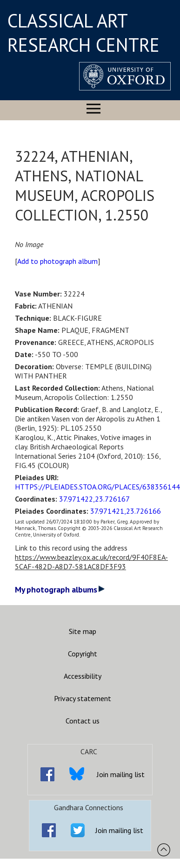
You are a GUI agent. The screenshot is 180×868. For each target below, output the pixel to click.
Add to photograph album (57, 261)
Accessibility (83, 676)
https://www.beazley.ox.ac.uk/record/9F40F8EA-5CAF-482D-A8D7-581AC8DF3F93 (91, 562)
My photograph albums (60, 589)
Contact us (83, 721)
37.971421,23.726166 (126, 511)
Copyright (83, 654)
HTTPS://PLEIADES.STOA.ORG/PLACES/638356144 (97, 487)
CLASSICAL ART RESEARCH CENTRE (83, 33)
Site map (83, 631)
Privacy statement (83, 698)
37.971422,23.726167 (94, 499)
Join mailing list (121, 774)
